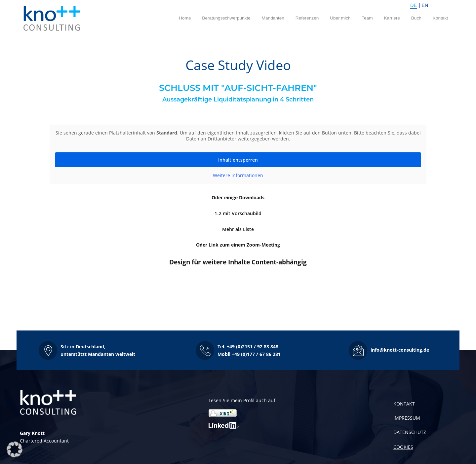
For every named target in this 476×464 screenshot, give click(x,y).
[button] (87, 350)
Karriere (392, 18)
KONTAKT (404, 404)
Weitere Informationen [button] (238, 175)
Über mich (340, 18)
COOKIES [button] (403, 447)
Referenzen (307, 18)
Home (185, 18)
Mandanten (273, 18)
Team (367, 18)
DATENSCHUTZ (410, 432)
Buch (416, 18)
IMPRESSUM (407, 418)
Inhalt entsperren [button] (238, 160)
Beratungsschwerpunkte (226, 18)
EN (425, 5)
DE (413, 5)
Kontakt (440, 18)
